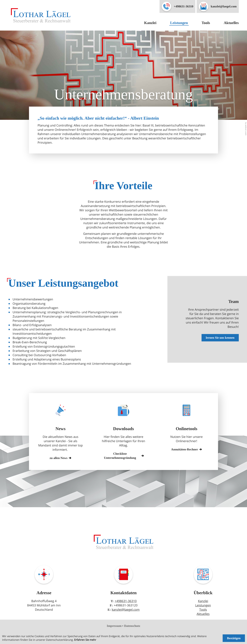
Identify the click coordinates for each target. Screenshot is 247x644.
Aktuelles (231, 23)
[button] (177, 6)
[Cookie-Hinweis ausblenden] (234, 638)
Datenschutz (132, 626)
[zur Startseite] (41, 15)
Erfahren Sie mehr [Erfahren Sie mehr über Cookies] (85, 640)
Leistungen (179, 23)
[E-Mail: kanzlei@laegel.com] (218, 6)
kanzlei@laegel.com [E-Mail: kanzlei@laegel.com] (126, 610)
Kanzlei (150, 23)
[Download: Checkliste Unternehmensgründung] (124, 455)
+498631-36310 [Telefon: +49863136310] (126, 601)
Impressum (114, 626)
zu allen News (60, 458)
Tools (206, 23)
